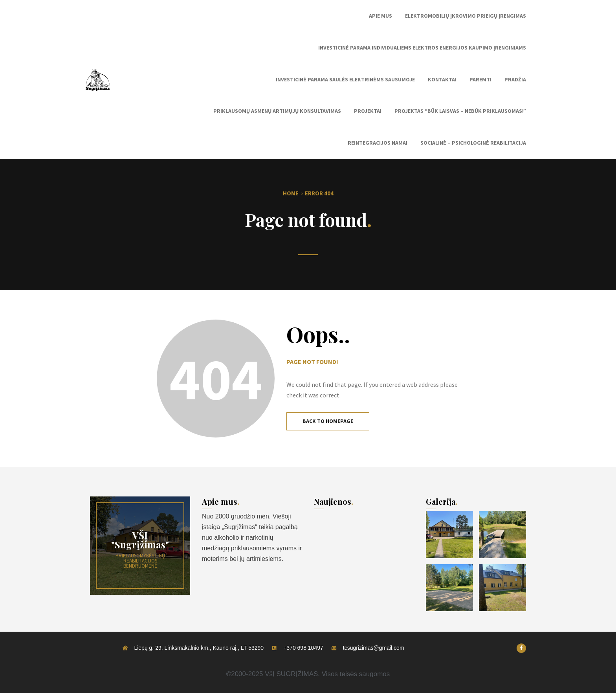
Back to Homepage (328, 421)
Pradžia (515, 79)
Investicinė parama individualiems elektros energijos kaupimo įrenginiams (422, 48)
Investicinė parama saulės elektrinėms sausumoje (345, 79)
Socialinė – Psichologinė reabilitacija (473, 143)
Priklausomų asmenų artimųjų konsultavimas (277, 111)
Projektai (368, 111)
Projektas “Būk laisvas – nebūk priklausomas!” (460, 111)
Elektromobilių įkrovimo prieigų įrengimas (466, 16)
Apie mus (380, 16)
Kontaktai (442, 79)
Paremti (480, 79)
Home (291, 193)
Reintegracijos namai (378, 143)
